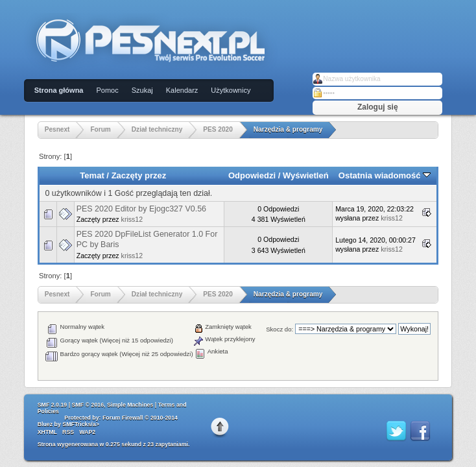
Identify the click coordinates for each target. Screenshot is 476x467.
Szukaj (142, 90)
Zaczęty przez (139, 175)
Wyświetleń (306, 175)
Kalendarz (182, 90)
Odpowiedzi (252, 175)
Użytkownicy (231, 90)
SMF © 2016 (88, 405)
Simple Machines (130, 405)
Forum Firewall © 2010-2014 (140, 418)
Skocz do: (280, 329)
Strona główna (59, 90)
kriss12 (132, 219)
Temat (92, 175)
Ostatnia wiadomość (385, 175)
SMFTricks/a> (80, 424)
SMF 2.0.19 (52, 405)
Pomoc (107, 90)
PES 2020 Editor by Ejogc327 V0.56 (141, 209)
